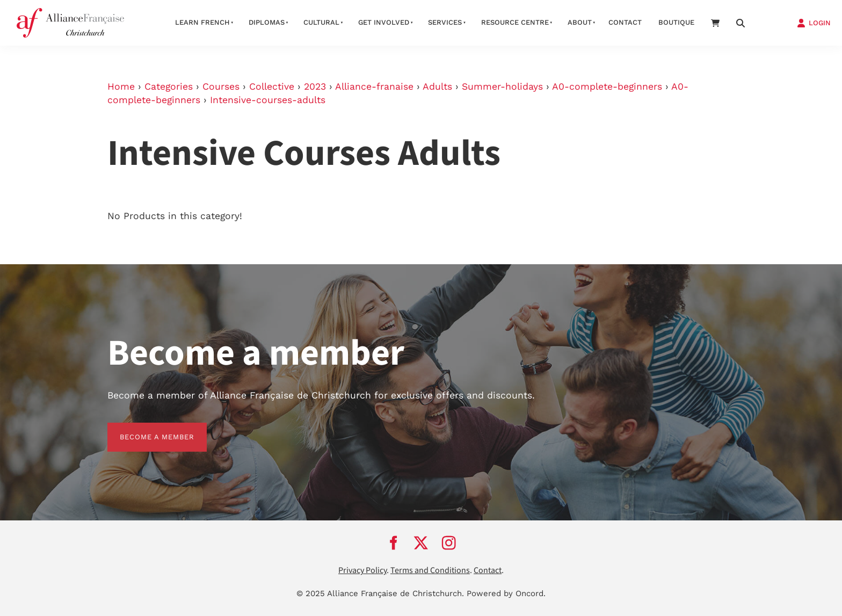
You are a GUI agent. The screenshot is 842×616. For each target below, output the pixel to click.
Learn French (202, 22)
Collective (272, 86)
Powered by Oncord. (506, 593)
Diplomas (267, 22)
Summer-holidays (502, 86)
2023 (315, 86)
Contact (625, 22)
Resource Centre (515, 22)
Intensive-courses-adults (268, 100)
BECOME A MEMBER (145, 429)
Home (121, 86)
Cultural (321, 22)
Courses (221, 86)
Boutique (676, 22)
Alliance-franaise (374, 86)
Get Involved (384, 22)
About (580, 22)
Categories (169, 86)
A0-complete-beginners (607, 86)
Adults (437, 86)
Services (445, 22)
